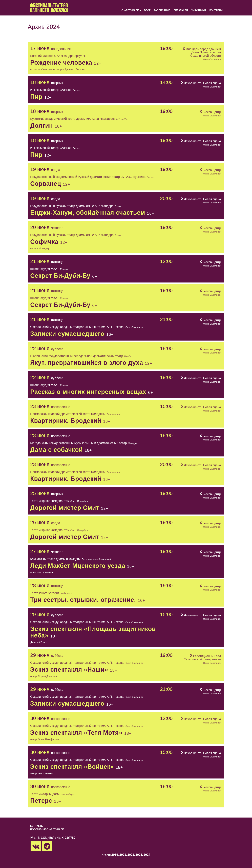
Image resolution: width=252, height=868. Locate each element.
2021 (123, 855)
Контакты (216, 10)
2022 (131, 855)
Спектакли (181, 10)
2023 (139, 855)
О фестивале (130, 10)
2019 (115, 855)
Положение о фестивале (47, 829)
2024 (147, 855)
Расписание (162, 10)
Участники (198, 10)
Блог (147, 10)
